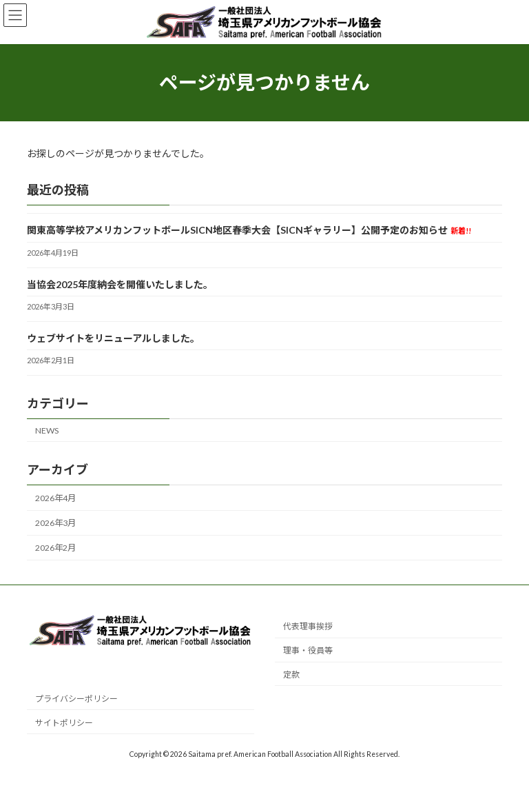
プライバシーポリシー (76, 698)
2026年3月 (55, 523)
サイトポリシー (64, 722)
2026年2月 (55, 548)
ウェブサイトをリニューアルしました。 (113, 338)
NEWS (47, 430)
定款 (291, 674)
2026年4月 (55, 498)
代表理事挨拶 (308, 626)
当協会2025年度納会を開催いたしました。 (120, 284)
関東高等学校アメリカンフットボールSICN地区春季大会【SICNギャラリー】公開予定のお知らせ (249, 230)
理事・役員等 (308, 650)
